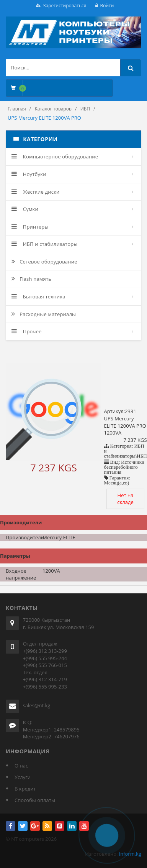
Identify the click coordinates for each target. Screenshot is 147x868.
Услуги (23, 777)
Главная (17, 109)
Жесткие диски (36, 192)
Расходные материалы (44, 314)
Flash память (31, 279)
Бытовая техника (38, 296)
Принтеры (30, 227)
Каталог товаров (53, 109)
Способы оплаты (35, 800)
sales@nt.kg (37, 705)
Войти (107, 6)
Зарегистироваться (65, 6)
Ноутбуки (29, 174)
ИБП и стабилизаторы (45, 244)
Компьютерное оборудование (55, 156)
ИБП (85, 109)
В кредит (25, 789)
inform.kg (130, 854)
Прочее (27, 331)
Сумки (25, 209)
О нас (21, 766)
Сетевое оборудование (44, 262)
